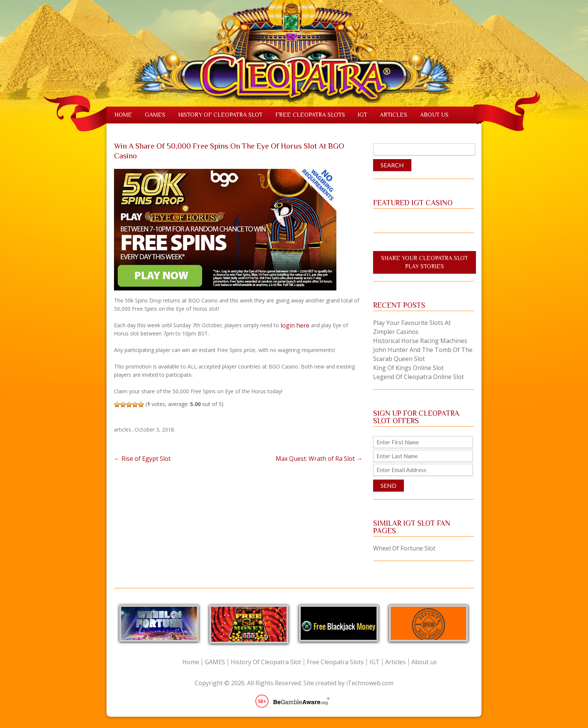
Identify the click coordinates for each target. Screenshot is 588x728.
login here (295, 325)
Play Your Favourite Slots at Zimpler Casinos (412, 327)
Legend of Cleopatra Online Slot (418, 377)
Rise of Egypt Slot (142, 459)
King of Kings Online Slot (408, 368)
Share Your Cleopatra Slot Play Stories (424, 262)
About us (434, 115)
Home (123, 115)
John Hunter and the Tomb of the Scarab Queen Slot (423, 354)
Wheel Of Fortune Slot (404, 548)
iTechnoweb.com (370, 683)
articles (123, 429)
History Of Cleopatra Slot (220, 115)
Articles (394, 115)
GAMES (155, 115)
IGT (362, 115)
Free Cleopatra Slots (310, 115)
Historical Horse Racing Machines (420, 341)
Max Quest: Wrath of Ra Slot (319, 459)
